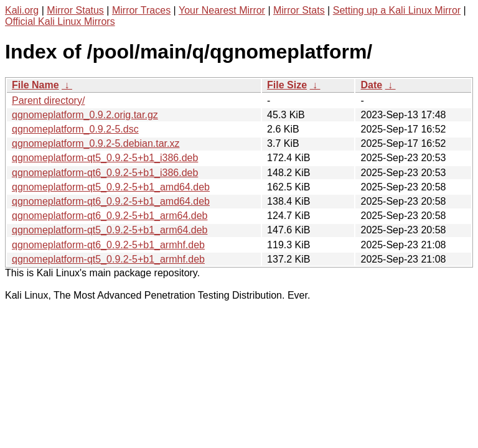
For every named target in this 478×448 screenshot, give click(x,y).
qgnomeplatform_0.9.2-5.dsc (75, 129)
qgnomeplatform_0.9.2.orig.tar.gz (85, 115)
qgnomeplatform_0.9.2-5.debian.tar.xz (96, 143)
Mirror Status (75, 10)
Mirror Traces (141, 10)
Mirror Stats (299, 10)
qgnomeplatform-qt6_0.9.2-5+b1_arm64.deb (110, 216)
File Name (35, 85)
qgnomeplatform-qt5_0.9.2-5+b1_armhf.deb (108, 259)
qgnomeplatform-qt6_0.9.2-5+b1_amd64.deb (111, 201)
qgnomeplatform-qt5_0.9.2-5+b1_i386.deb (105, 158)
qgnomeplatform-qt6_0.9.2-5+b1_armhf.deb (108, 245)
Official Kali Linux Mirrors (60, 21)
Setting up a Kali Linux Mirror (397, 10)
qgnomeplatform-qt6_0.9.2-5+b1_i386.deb (105, 173)
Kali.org (22, 10)
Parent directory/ (48, 100)
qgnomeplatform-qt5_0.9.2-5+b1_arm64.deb (110, 230)
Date (371, 85)
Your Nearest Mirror (222, 10)
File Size (287, 85)
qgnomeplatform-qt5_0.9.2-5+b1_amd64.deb (111, 187)
